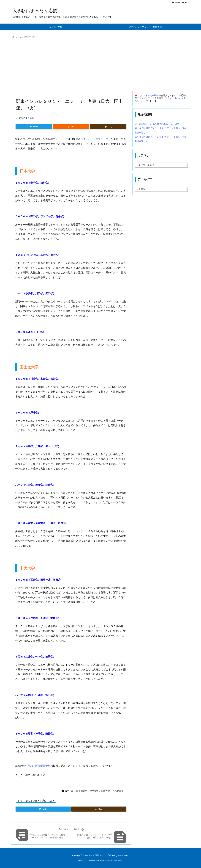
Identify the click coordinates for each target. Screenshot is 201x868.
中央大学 (94, 791)
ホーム (18, 37)
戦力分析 (31, 37)
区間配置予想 (43, 766)
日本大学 (105, 791)
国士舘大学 (82, 791)
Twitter (178, 98)
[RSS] (71, 127)
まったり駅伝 (152, 95)
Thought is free (116, 860)
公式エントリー (102, 139)
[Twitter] (34, 127)
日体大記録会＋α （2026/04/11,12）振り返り (157, 124)
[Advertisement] (100, 66)
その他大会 (118, 791)
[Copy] (108, 127)
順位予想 (28, 766)
